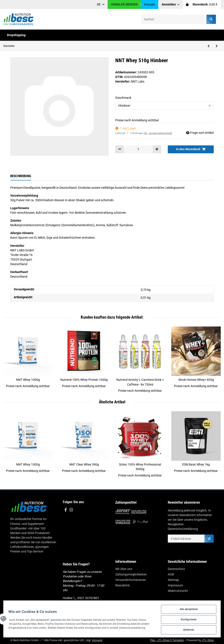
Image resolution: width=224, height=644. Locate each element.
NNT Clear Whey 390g (84, 464)
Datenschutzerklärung (183, 529)
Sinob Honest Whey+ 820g (196, 380)
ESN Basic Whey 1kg (196, 464)
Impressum (175, 585)
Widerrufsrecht (178, 591)
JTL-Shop (208, 640)
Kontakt (150, 4)
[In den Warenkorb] (191, 149)
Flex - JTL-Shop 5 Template (167, 640)
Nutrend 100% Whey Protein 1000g (84, 380)
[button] (171, 4)
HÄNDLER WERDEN (124, 4)
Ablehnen (187, 629)
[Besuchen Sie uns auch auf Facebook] (66, 510)
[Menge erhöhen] (157, 149)
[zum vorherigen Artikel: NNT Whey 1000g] (209, 46)
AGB (171, 574)
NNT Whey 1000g (28, 380)
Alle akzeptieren (187, 608)
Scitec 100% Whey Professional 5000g (140, 467)
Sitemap (173, 580)
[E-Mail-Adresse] (186, 538)
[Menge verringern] (120, 149)
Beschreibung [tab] (21, 176)
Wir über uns (124, 569)
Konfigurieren (187, 619)
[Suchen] (174, 19)
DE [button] (99, 4)
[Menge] (138, 149)
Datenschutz (176, 569)
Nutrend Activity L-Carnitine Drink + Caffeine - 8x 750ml (140, 382)
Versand (97, 640)
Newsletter (123, 585)
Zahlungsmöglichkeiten (131, 574)
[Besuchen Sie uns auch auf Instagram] (71, 510)
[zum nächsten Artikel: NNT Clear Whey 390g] (217, 46)
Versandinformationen (131, 580)
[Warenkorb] (202, 4)
